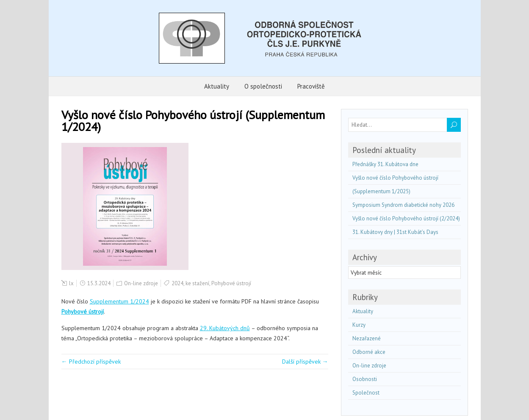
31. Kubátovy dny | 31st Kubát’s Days (395, 232)
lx (71, 283)
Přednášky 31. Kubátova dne (385, 164)
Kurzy (359, 325)
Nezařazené (367, 338)
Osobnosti (365, 379)
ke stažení (197, 283)
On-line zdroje (141, 283)
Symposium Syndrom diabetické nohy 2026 (403, 205)
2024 (177, 283)
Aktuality (217, 86)
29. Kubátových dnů (225, 328)
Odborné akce (369, 352)
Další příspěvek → (305, 362)
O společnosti (263, 86)
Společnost (366, 393)
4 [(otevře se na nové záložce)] (147, 301)
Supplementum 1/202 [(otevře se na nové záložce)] (118, 301)
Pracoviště (311, 86)
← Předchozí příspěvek (91, 362)
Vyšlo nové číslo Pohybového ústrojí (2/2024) (406, 218)
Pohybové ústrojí (231, 283)
